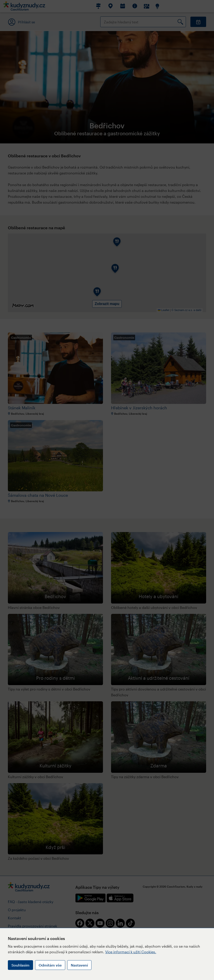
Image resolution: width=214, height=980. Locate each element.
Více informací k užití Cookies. (131, 952)
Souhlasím (20, 965)
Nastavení (79, 965)
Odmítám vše (50, 965)
